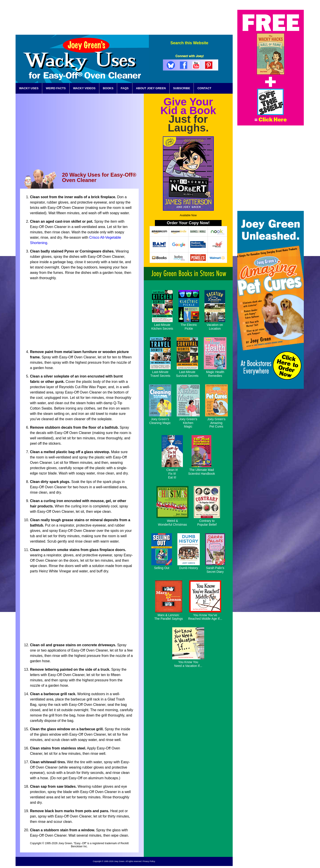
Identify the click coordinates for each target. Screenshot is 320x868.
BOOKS (108, 88)
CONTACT (204, 88)
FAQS (125, 88)
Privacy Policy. (149, 861)
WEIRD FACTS (56, 88)
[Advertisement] (152, 20)
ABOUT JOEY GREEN (151, 88)
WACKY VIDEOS (84, 88)
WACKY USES (29, 88)
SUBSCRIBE (182, 88)
